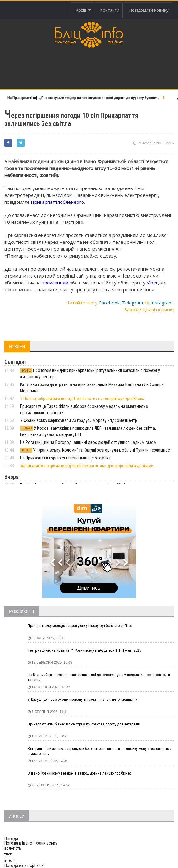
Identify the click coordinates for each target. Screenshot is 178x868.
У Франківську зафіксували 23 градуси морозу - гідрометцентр (79, 420)
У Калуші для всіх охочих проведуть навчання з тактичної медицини (83, 700)
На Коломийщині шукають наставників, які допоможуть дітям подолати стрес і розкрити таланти (99, 677)
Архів (83, 10)
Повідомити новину (149, 10)
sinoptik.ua (34, 865)
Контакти (110, 10)
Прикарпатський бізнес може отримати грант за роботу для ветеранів (84, 724)
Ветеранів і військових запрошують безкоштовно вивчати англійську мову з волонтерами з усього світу (100, 751)
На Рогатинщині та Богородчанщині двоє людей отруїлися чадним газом (88, 442)
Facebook (109, 303)
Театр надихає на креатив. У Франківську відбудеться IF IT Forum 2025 (84, 650)
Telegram (133, 303)
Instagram (162, 303)
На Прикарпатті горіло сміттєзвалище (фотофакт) (66, 458)
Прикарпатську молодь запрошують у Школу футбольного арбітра (80, 626)
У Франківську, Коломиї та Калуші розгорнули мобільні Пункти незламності (96, 450)
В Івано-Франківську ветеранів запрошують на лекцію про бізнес (80, 773)
